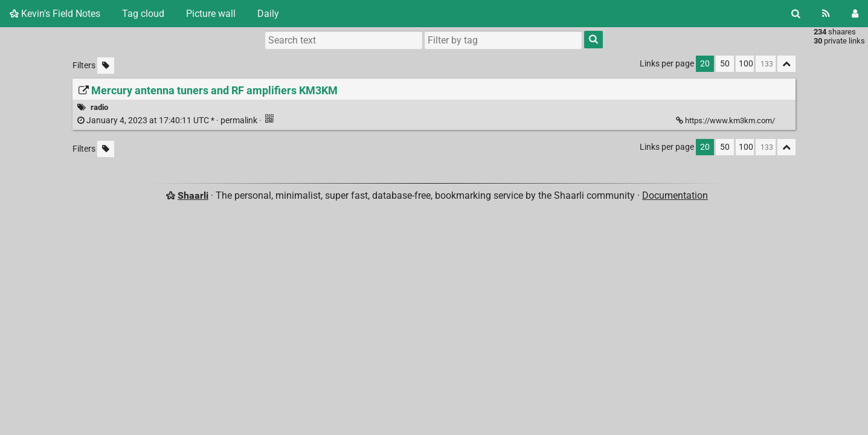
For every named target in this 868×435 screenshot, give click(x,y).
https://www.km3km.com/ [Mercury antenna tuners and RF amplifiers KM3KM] (726, 121)
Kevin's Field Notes (55, 14)
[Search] (796, 14)
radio (99, 107)
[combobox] (503, 40)
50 (725, 64)
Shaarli (193, 195)
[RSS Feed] (826, 14)
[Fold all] (786, 64)
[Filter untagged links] (106, 66)
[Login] (855, 14)
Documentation (675, 195)
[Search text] (344, 40)
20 (705, 64)
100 (746, 64)
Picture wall (211, 14)
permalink (168, 121)
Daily (268, 14)
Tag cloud (143, 14)
